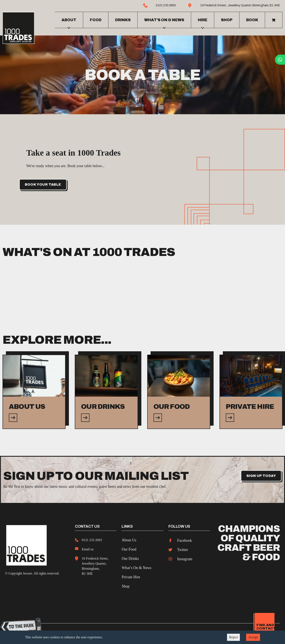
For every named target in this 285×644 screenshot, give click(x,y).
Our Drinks (130, 557)
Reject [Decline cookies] (233, 637)
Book (252, 19)
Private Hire (131, 576)
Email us (88, 548)
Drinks (123, 19)
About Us (129, 539)
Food (96, 19)
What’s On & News (136, 566)
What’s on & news (164, 22)
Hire (203, 22)
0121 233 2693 (92, 538)
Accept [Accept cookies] (253, 637)
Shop (227, 19)
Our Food (129, 548)
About (69, 22)
